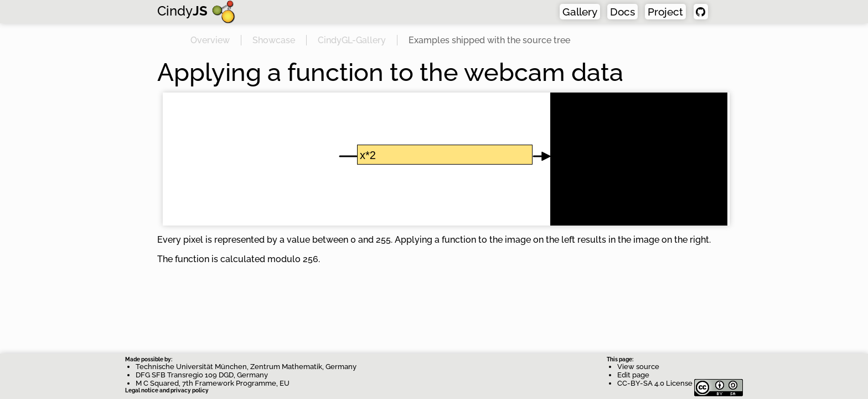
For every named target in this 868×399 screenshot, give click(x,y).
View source (638, 367)
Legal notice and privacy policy (167, 390)
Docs (622, 12)
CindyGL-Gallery (352, 40)
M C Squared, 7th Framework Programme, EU (213, 383)
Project (665, 12)
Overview (210, 40)
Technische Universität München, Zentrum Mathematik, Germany (246, 367)
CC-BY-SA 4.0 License (680, 383)
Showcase (274, 40)
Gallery (580, 12)
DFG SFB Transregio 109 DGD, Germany (202, 375)
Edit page (633, 375)
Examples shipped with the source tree (489, 40)
